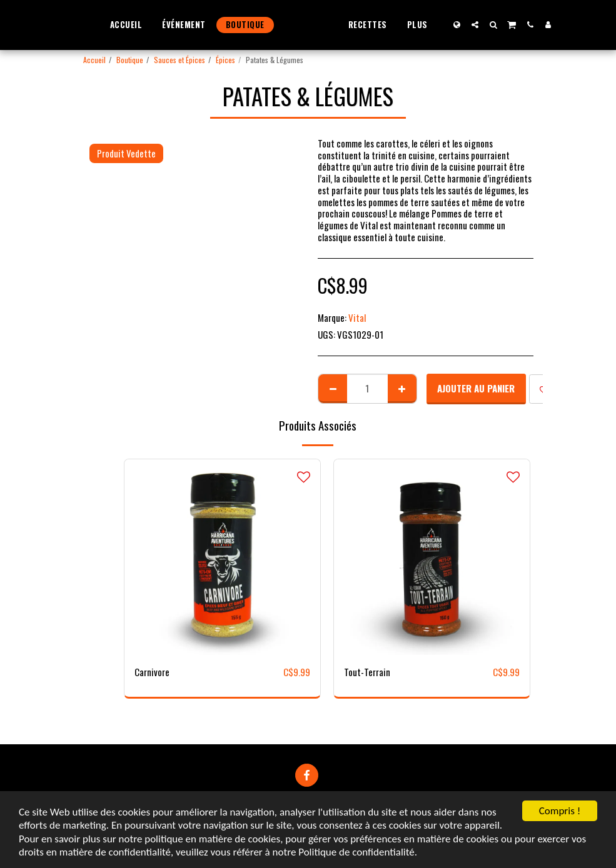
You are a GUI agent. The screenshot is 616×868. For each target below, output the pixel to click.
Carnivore (152, 672)
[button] (499, 25)
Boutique (130, 60)
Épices (225, 60)
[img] (222, 557)
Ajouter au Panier (476, 388)
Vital (357, 317)
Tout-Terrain (367, 672)
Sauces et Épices (179, 60)
